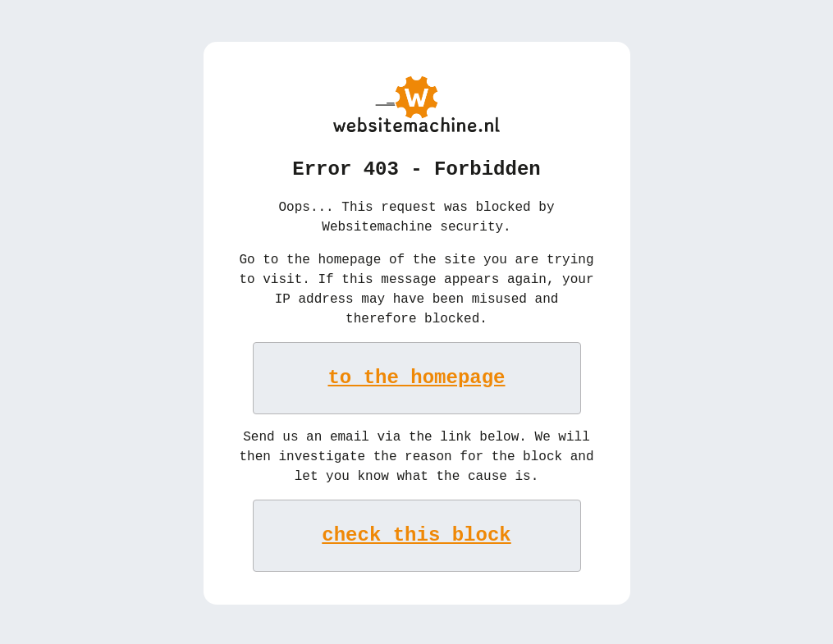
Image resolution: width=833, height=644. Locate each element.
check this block (416, 534)
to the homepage (417, 376)
